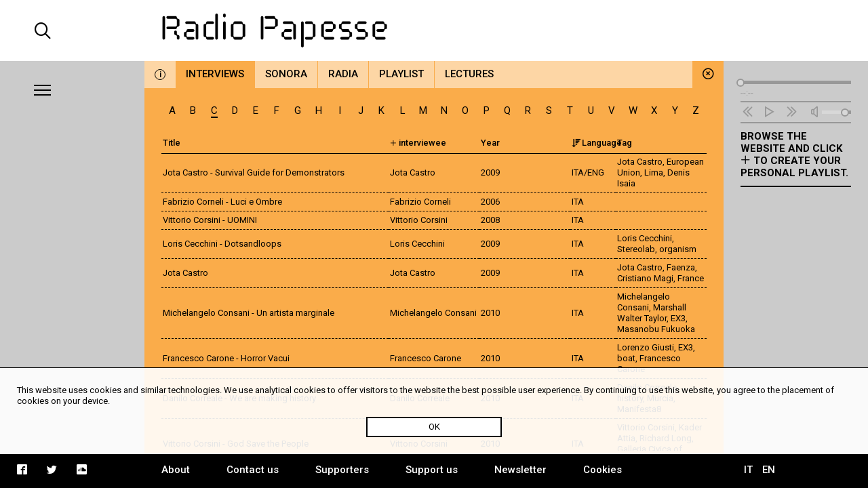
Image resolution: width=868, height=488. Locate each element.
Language (597, 143)
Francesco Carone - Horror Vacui (226, 358)
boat (626, 358)
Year (490, 143)
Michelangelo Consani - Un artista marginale (249, 313)
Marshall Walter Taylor (652, 313)
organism (678, 249)
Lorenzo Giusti (646, 347)
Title (172, 143)
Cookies (603, 470)
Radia (343, 74)
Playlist (401, 74)
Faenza (681, 267)
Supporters (342, 470)
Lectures (469, 74)
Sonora (286, 74)
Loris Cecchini (645, 238)
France (691, 278)
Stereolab (636, 249)
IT (748, 470)
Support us (432, 470)
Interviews (215, 74)
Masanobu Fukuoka (656, 329)
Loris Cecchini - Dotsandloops (222, 244)
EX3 (678, 318)
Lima (654, 172)
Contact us (253, 470)
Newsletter (520, 470)
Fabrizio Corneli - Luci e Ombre (222, 202)
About (176, 470)
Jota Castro (640, 162)
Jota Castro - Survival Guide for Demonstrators (254, 172)
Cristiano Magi (645, 278)
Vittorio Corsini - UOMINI (210, 220)
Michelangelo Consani (644, 302)
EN (769, 470)
